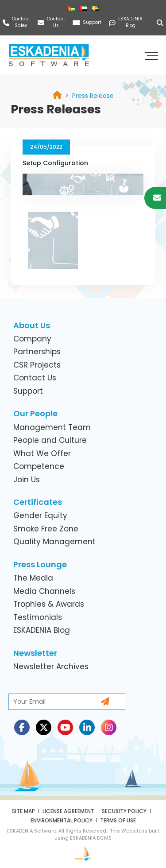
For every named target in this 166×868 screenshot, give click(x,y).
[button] (153, 55)
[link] (93, 96)
